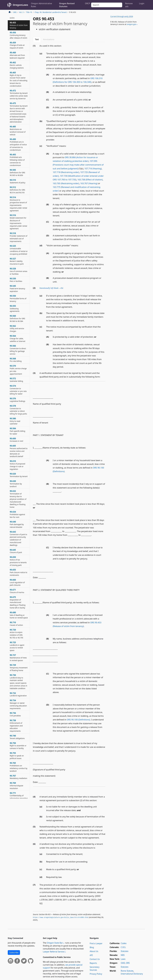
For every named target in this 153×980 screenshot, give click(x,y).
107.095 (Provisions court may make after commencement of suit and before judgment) (78, 165)
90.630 (16, 484)
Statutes (125, 951)
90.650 (18, 561)
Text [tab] (37, 39)
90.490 (18, 144)
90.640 (17, 524)
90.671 (17, 591)
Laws (123, 959)
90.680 (19, 615)
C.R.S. (123, 947)
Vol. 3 (21, 12)
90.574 (18, 390)
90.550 (18, 298)
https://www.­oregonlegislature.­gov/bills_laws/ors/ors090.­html (61, 918)
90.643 (18, 538)
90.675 (18, 602)
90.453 (19, 25)
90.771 (19, 797)
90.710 (16, 624)
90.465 (18, 79)
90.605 (19, 451)
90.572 (16, 380)
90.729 (19, 668)
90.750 (18, 746)
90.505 (17, 172)
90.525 (19, 250)
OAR (123, 963)
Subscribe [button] (14, 953)
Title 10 (29, 12)
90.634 (17, 514)
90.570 (18, 370)
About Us (94, 951)
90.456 (18, 35)
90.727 (18, 658)
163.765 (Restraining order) (66, 183)
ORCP (88, 3)
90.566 (18, 350)
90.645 (16, 551)
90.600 (16, 440)
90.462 (17, 65)
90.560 (17, 318)
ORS (15, 12)
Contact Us (95, 959)
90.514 (18, 204)
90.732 (18, 694)
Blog (92, 947)
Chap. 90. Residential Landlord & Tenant (51, 12)
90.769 (16, 786)
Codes (124, 943)
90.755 (17, 756)
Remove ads (129, 5)
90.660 (17, 582)
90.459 (17, 45)
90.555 (15, 308)
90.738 (16, 726)
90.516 (18, 222)
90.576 (17, 400)
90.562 (17, 329)
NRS (123, 955)
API (91, 955)
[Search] (107, 5)
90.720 (16, 634)
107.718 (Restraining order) (66, 172)
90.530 (16, 280)
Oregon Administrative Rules (42, 5)
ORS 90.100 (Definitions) (78, 720)
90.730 (18, 682)
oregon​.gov (132, 24)
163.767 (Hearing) (89, 183)
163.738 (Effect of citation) (90, 180)
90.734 (18, 704)
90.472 (19, 94)
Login (142, 3)
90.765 (19, 767)
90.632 (18, 499)
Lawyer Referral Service (54, 952)
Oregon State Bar (55, 943)
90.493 (17, 160)
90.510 (17, 181)
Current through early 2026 (122, 16)
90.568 (16, 360)
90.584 (17, 431)
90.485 (18, 130)
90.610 (17, 465)
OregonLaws (20, 5)
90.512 (17, 190)
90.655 (18, 572)
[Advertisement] (127, 68)
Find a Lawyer (96, 943)
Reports (93, 963)
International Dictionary (132, 974)
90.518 (18, 237)
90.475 (19, 113)
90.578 (18, 410)
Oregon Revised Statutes (67, 5)
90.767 (18, 777)
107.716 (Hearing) (93, 168)
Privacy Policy (96, 974)
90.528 (18, 271)
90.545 (17, 288)
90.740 (17, 737)
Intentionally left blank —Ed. (52, 288)
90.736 (15, 714)
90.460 (17, 55)
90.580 (15, 421)
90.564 (17, 338)
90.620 (19, 475)
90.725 (17, 646)
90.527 (17, 261)
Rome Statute (127, 971)
